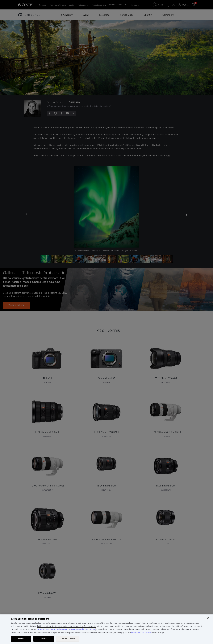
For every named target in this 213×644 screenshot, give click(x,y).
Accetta (21, 639)
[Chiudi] (208, 618)
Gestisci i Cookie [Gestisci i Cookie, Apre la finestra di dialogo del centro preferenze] (68, 639)
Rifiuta (44, 639)
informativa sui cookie (141, 633)
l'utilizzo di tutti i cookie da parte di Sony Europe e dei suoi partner (66, 629)
